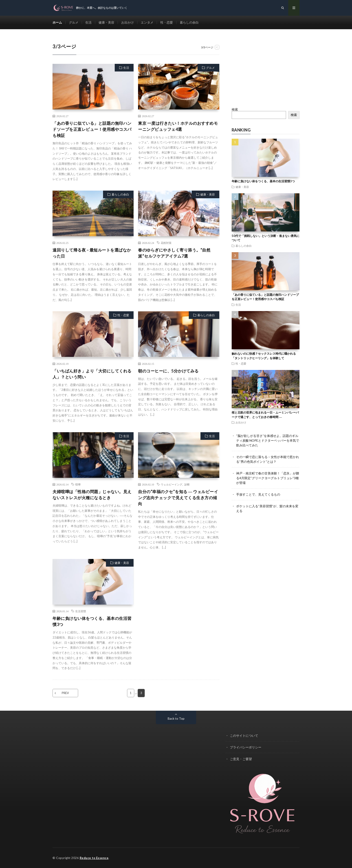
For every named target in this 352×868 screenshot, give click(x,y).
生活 (88, 22)
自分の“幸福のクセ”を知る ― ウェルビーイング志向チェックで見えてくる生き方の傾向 (178, 498)
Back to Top (176, 718)
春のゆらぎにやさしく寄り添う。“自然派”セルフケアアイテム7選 (174, 253)
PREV (65, 693)
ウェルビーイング (172, 484)
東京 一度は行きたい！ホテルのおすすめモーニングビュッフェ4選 (178, 126)
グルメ (74, 22)
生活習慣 (81, 611)
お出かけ (128, 22)
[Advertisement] (266, 71)
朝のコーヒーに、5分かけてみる (168, 371)
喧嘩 (78, 484)
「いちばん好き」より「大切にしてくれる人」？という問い (92, 374)
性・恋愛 (167, 22)
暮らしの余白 (189, 22)
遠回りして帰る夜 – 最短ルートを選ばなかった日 (92, 253)
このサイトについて (244, 736)
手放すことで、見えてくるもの (258, 494)
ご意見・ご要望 (241, 759)
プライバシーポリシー (246, 747)
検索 (235, 109)
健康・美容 (106, 22)
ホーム (57, 22)
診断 (187, 484)
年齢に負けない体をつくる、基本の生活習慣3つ (92, 621)
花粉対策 (166, 243)
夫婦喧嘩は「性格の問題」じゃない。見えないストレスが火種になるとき (92, 495)
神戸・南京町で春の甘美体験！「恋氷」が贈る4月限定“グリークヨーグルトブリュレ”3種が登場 (268, 478)
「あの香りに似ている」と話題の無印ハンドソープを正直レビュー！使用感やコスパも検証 (92, 129)
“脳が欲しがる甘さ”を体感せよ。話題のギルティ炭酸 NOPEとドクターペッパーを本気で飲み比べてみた (268, 440)
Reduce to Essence (94, 858)
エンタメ (147, 22)
